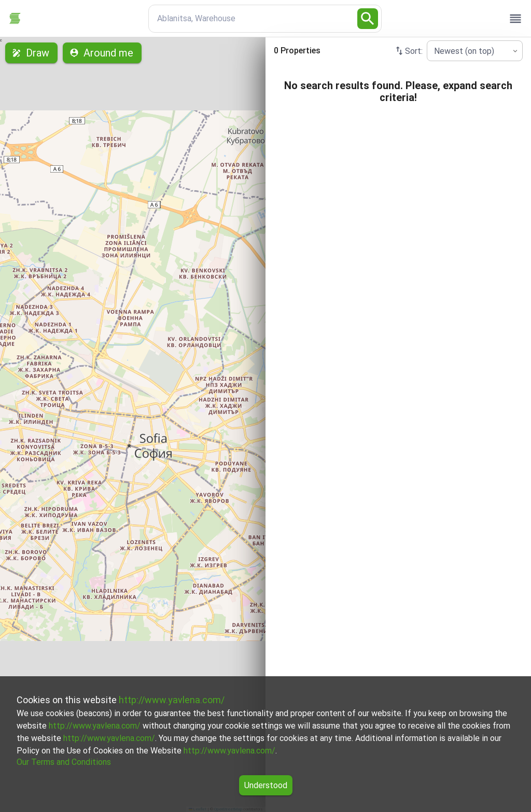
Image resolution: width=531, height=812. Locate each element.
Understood (266, 785)
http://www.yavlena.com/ (172, 700)
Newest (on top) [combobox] (464, 51)
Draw (31, 53)
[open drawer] (515, 19)
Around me (102, 53)
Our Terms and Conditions (64, 762)
